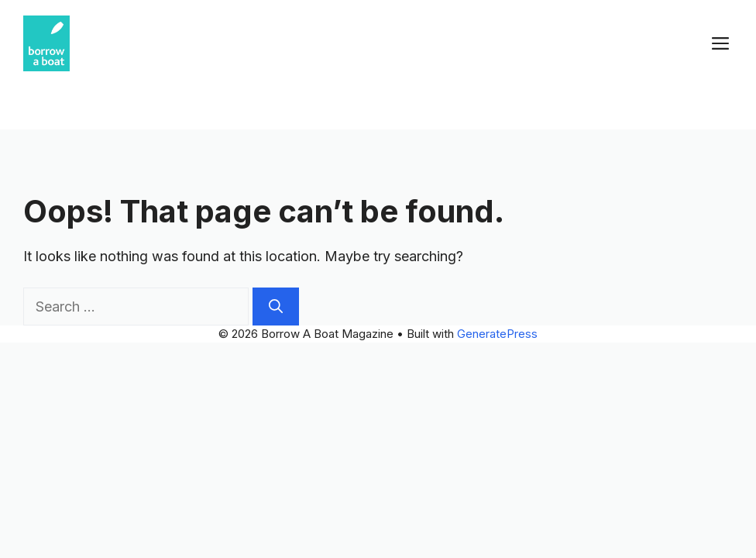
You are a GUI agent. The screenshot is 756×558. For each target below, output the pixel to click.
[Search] (276, 307)
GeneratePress (497, 334)
